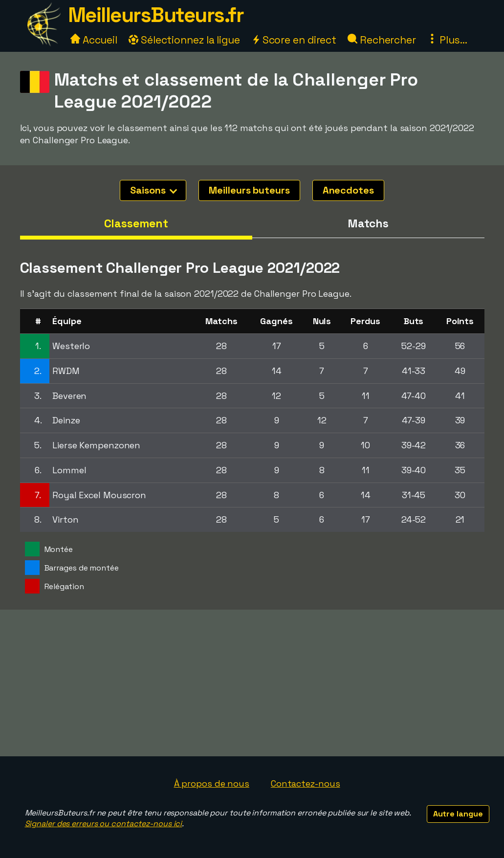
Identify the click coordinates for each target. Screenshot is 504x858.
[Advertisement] (252, 683)
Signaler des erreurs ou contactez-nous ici (104, 824)
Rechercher (382, 40)
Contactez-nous (306, 783)
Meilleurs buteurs (249, 190)
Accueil (94, 40)
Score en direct (294, 40)
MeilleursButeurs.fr (156, 15)
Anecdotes (348, 190)
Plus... (447, 40)
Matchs (368, 223)
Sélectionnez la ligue (184, 40)
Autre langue (458, 814)
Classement (136, 223)
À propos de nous (212, 783)
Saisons (153, 190)
